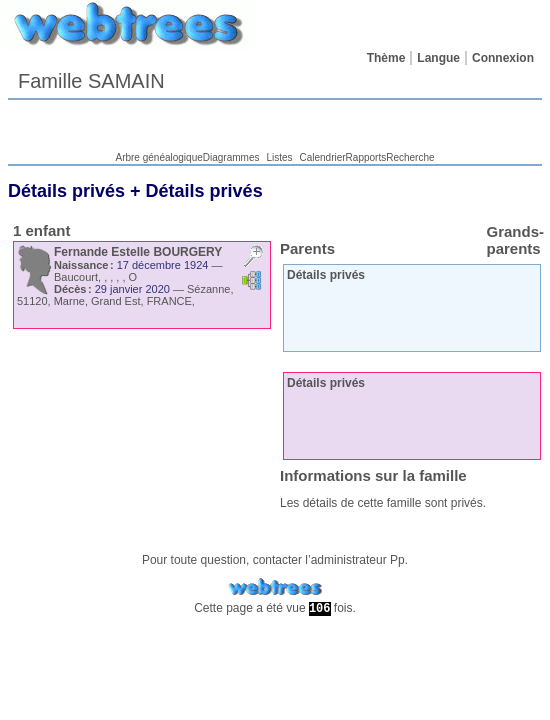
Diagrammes (231, 157)
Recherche (410, 157)
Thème (386, 58)
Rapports (366, 157)
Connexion (503, 58)
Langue (438, 58)
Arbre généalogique (158, 157)
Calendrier (322, 157)
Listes (279, 157)
